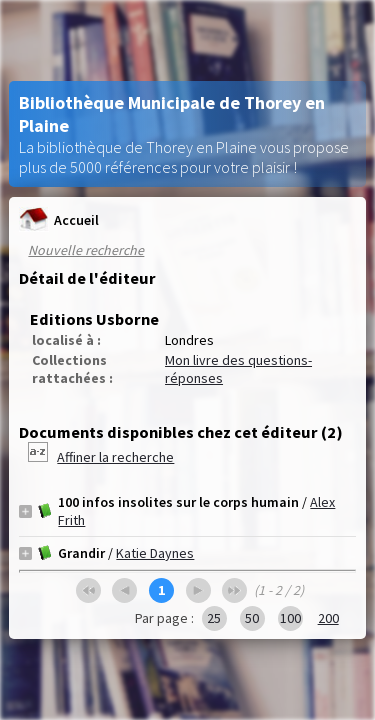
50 (252, 618)
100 (290, 618)
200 (328, 618)
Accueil (58, 219)
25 (214, 618)
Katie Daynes (155, 553)
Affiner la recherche (115, 457)
